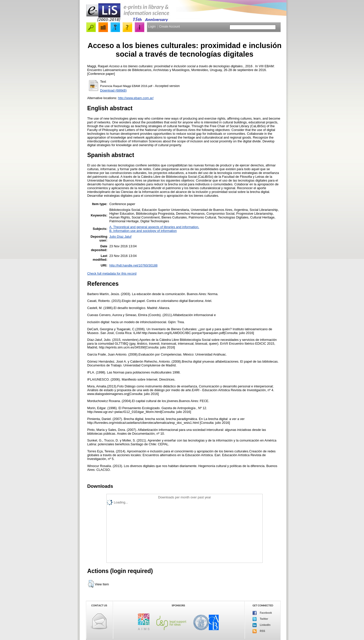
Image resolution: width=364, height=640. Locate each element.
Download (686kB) (113, 90)
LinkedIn (261, 625)
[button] (91, 584)
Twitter (260, 619)
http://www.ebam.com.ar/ (136, 98)
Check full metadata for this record (112, 273)
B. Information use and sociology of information (143, 231)
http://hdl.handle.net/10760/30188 (133, 265)
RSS (259, 631)
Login (152, 27)
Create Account (169, 27)
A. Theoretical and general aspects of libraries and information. (154, 227)
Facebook (262, 613)
